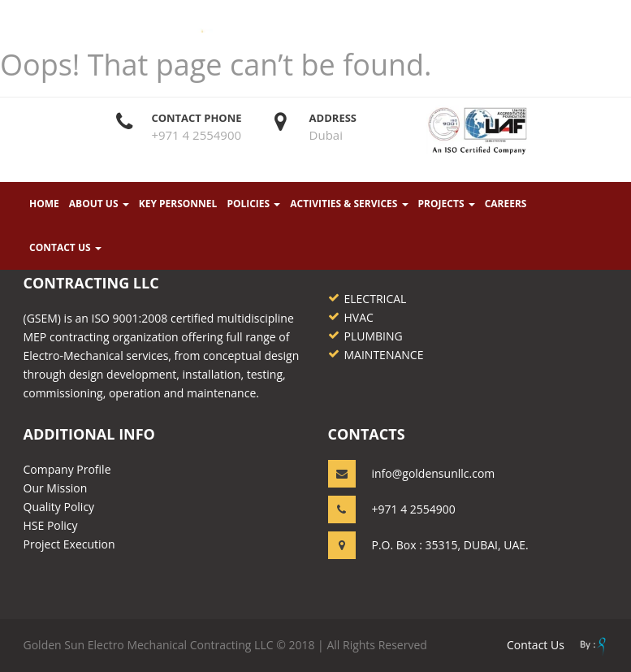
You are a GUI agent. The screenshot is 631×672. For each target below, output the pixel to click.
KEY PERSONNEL (178, 204)
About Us (99, 204)
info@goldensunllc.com (434, 473)
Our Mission (56, 488)
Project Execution (69, 544)
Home (44, 204)
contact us (536, 645)
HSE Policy (51, 525)
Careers (505, 204)
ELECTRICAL (376, 299)
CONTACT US (65, 248)
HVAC (359, 317)
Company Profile (67, 469)
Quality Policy (59, 507)
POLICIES (253, 204)
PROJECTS (446, 204)
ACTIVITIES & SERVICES (349, 204)
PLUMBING (374, 336)
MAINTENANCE (384, 355)
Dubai (326, 136)
